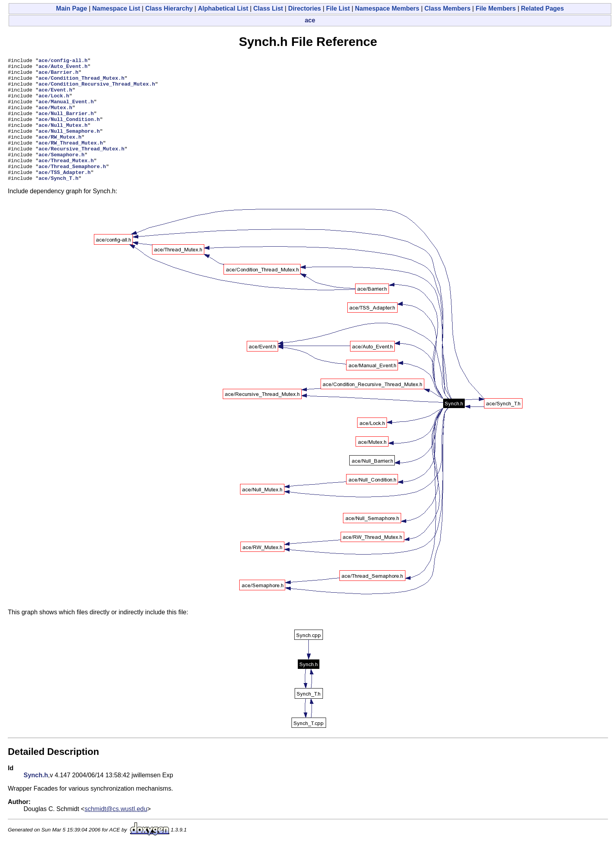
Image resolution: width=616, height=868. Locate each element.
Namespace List (116, 8)
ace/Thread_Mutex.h (66, 181)
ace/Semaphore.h (61, 174)
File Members (496, 8)
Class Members (447, 8)
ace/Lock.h (54, 104)
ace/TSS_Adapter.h (65, 196)
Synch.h (36, 800)
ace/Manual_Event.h (66, 111)
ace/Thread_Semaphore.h (72, 189)
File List (338, 8)
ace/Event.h (55, 97)
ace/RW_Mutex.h (60, 153)
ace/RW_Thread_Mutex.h (71, 160)
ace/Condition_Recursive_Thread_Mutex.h (97, 90)
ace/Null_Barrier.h (66, 125)
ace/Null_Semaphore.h (69, 146)
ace (310, 20)
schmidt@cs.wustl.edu (116, 834)
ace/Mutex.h (55, 118)
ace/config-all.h (63, 61)
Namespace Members (387, 8)
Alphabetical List (223, 8)
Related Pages (542, 8)
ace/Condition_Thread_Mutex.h (81, 82)
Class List (268, 8)
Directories (304, 8)
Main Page (72, 8)
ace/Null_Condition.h (69, 132)
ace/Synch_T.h (58, 203)
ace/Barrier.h (58, 75)
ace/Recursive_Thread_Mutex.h (81, 167)
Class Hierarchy (169, 8)
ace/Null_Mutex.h (63, 139)
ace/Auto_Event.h (63, 68)
